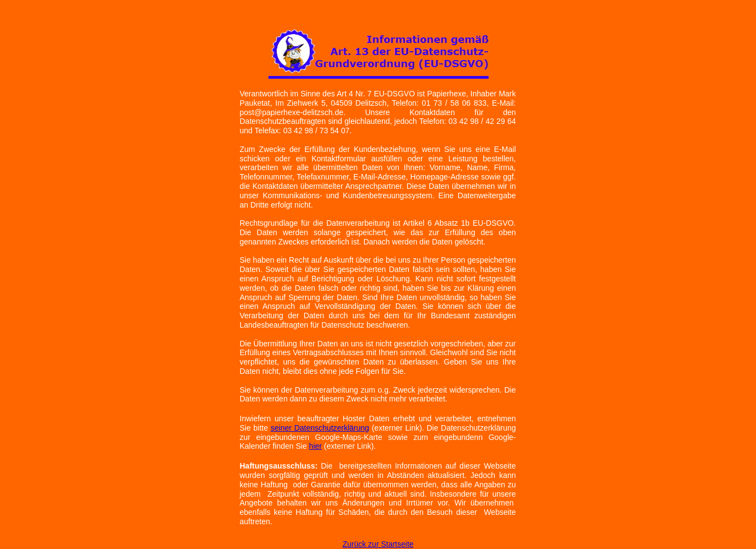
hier (316, 446)
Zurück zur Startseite (378, 544)
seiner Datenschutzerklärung (320, 428)
